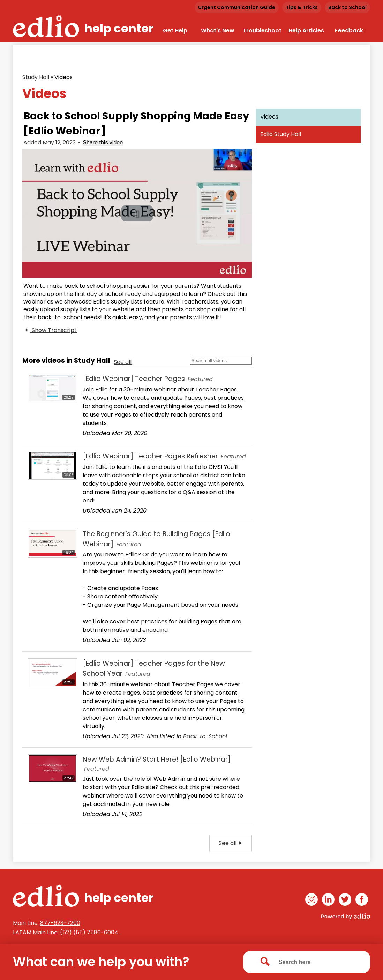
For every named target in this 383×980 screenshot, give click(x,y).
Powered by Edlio (346, 916)
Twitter (345, 901)
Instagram (311, 901)
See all (123, 362)
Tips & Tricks (302, 7)
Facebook (362, 901)
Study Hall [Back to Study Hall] (36, 77)
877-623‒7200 (60, 923)
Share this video (103, 143)
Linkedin (328, 901)
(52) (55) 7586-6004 (89, 932)
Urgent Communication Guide (237, 7)
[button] (137, 213)
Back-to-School (205, 736)
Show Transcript (50, 330)
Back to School (347, 7)
